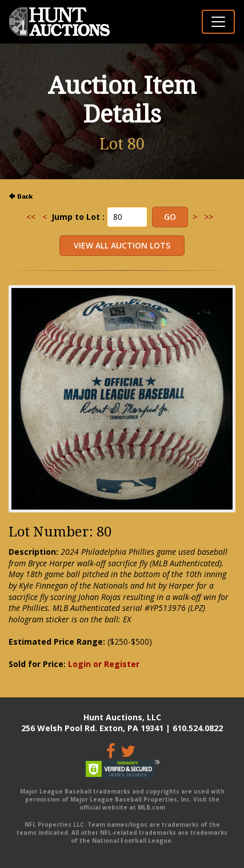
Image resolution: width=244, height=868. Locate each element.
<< (31, 217)
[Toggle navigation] (218, 22)
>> (209, 217)
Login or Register (104, 664)
